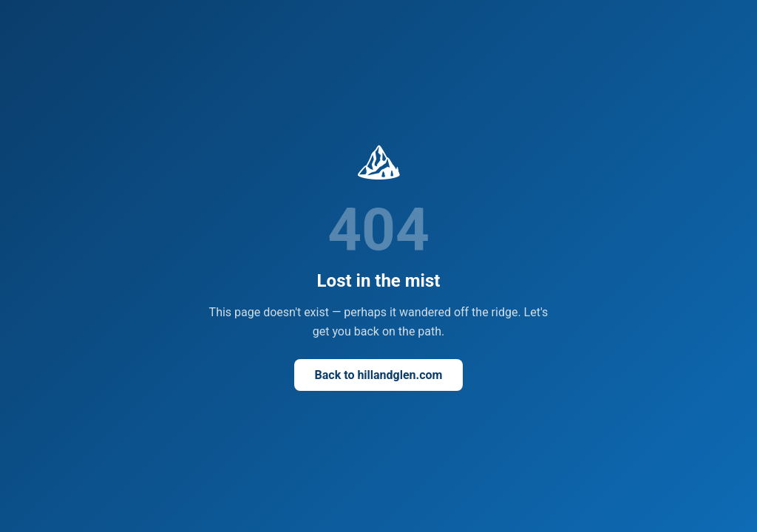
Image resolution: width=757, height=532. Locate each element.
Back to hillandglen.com (379, 375)
